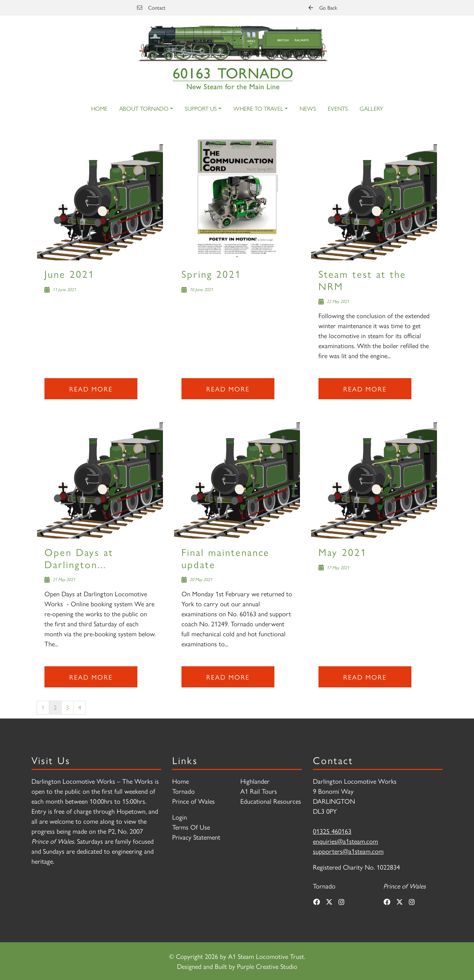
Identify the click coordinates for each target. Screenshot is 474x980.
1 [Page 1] (43, 707)
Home (99, 108)
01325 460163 (332, 831)
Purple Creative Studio (267, 966)
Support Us (201, 108)
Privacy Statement (196, 837)
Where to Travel (258, 108)
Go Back (323, 7)
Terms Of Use (191, 827)
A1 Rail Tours (259, 791)
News (308, 108)
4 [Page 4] (80, 707)
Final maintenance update (226, 558)
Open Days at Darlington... (79, 558)
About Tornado (144, 108)
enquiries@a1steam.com (346, 841)
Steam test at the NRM (362, 279)
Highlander (255, 781)
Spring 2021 (211, 274)
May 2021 (343, 552)
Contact (151, 7)
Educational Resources (271, 801)
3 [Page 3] (67, 707)
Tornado (183, 791)
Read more (91, 389)
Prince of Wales (193, 801)
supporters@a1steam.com (348, 851)
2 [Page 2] (55, 707)
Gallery (371, 108)
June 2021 (70, 274)
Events (338, 108)
